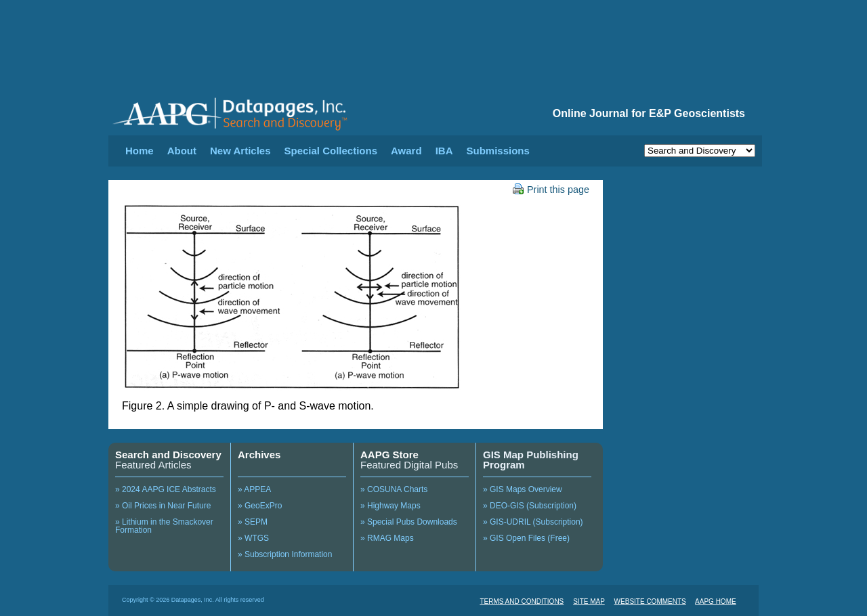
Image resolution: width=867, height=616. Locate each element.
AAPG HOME (716, 601)
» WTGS (253, 538)
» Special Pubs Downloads (409, 522)
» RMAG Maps (387, 538)
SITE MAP (589, 601)
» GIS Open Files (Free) (526, 538)
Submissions (498, 151)
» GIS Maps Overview (523, 489)
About (182, 151)
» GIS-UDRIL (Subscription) (533, 522)
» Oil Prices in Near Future (163, 506)
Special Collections (331, 151)
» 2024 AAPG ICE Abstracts (166, 489)
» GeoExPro (260, 506)
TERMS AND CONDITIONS (522, 601)
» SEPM (253, 522)
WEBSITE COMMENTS (650, 601)
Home (140, 151)
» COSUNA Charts (394, 489)
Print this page (551, 190)
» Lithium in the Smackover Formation (164, 526)
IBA (444, 151)
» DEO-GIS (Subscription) (530, 506)
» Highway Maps (390, 506)
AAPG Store (389, 455)
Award (406, 151)
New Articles (240, 151)
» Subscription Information (285, 554)
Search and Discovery (168, 455)
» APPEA (254, 489)
